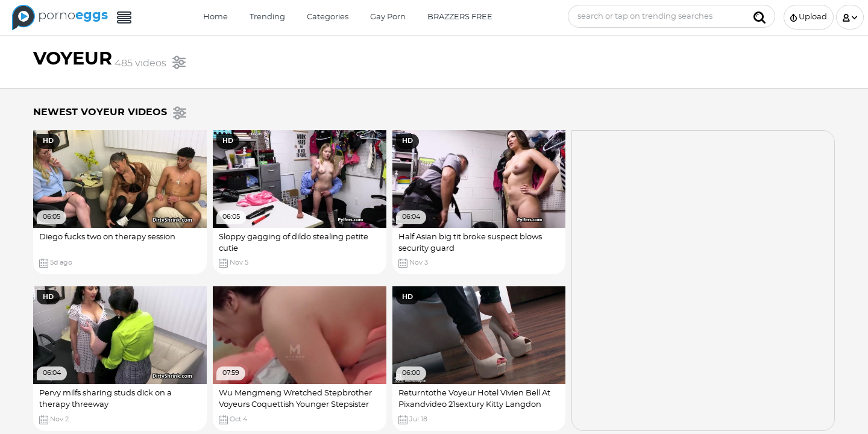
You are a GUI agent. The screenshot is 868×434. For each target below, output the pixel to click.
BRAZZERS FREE (460, 17)
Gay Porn (388, 17)
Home (215, 17)
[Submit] (759, 16)
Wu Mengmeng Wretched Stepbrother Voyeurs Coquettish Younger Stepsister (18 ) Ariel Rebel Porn (295, 405)
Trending (267, 17)
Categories (328, 17)
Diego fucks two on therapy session (107, 237)
